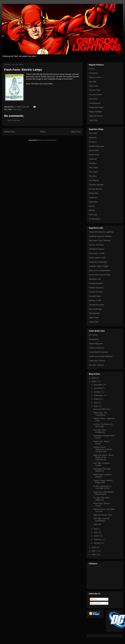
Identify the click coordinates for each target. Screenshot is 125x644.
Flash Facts (17, 109)
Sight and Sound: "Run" (103, 515)
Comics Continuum (96, 348)
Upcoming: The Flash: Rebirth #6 (102, 470)
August (97, 399)
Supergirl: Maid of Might (98, 266)
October (97, 392)
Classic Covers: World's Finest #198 (103, 482)
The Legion (93, 172)
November (98, 388)
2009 (94, 382)
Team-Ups (93, 215)
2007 (94, 551)
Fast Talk (92, 82)
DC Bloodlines (95, 219)
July (96, 403)
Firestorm (93, 142)
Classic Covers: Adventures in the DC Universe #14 (103, 449)
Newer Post (9, 132)
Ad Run (92, 69)
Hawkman (93, 159)
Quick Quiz (93, 120)
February (98, 539)
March (97, 536)
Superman (93, 197)
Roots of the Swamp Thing (100, 275)
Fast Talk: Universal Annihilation (101, 520)
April (96, 532)
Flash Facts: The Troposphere (100, 414)
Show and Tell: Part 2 (102, 409)
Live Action (93, 99)
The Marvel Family (96, 305)
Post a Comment (14, 120)
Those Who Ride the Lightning (101, 232)
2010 (94, 378)
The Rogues (94, 180)
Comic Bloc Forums (97, 361)
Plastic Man (93, 193)
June (96, 406)
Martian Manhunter (96, 146)
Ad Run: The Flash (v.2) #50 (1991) (103, 425)
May (96, 529)
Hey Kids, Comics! (96, 365)
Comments (96, 603)
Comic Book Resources (98, 352)
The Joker (93, 176)
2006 (94, 555)
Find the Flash (95, 90)
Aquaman (93, 138)
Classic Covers (95, 77)
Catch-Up (97, 524)
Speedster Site (95, 279)
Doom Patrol (94, 150)
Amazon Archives (96, 292)
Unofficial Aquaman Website (100, 236)
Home (43, 132)
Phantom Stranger (96, 185)
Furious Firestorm (96, 283)
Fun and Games (95, 94)
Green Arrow (94, 155)
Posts (94, 599)
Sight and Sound (96, 116)
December (98, 385)
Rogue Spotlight (95, 112)
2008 (94, 547)
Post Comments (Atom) (47, 140)
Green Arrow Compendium (100, 270)
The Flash (93, 133)
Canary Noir (94, 322)
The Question (94, 313)
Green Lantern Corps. (98, 258)
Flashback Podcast (96, 249)
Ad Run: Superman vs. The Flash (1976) (103, 487)
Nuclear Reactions (96, 288)
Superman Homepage (98, 262)
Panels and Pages (96, 107)
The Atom (93, 163)
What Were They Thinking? (100, 241)
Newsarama (94, 339)
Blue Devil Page (95, 309)
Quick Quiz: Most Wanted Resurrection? (104, 493)
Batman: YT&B (95, 300)
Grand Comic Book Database (101, 356)
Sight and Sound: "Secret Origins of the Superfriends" (104, 457)
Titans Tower (94, 318)
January (97, 543)
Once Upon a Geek (97, 253)
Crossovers (93, 73)
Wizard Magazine (96, 344)
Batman (92, 206)
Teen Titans (93, 168)
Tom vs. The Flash (96, 245)
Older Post (76, 132)
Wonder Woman (95, 189)
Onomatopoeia (95, 103)
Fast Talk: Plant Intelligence (100, 431)
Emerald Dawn (95, 296)
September (98, 395)
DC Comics (93, 335)
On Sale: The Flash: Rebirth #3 (101, 499)
